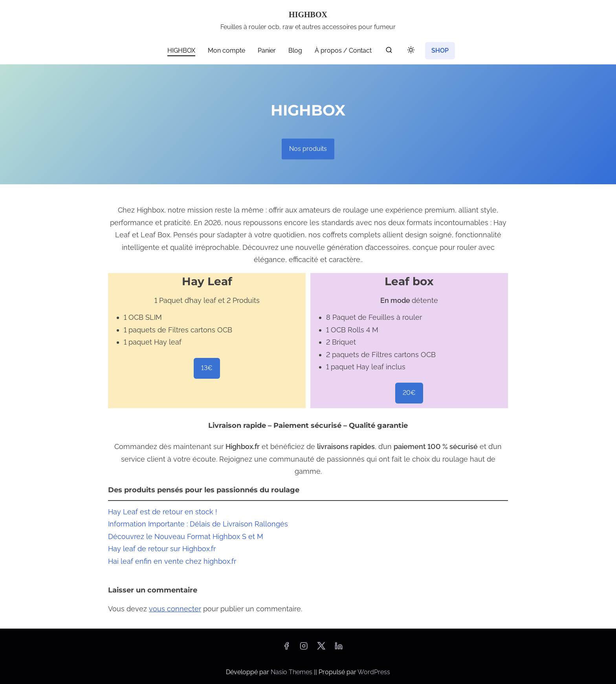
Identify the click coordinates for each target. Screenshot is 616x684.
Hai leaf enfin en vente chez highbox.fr (172, 561)
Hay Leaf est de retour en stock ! (163, 512)
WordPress (374, 672)
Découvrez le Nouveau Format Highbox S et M (186, 536)
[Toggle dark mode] (409, 51)
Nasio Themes (292, 672)
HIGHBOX (308, 15)
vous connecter (175, 609)
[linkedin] (339, 648)
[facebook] (286, 648)
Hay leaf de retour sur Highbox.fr (162, 549)
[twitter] (321, 648)
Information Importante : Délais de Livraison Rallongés (198, 524)
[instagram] (304, 648)
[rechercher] (389, 52)
